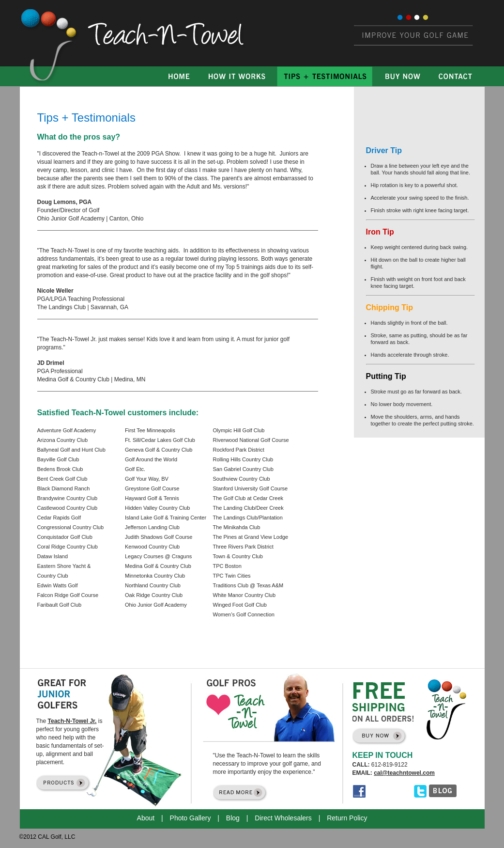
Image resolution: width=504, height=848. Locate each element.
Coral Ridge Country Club (68, 547)
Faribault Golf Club (60, 605)
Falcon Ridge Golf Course (68, 595)
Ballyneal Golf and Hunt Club (71, 450)
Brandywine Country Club (68, 498)
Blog (233, 818)
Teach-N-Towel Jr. (72, 721)
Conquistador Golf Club (65, 537)
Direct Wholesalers (283, 818)
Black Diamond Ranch (64, 488)
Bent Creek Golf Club (62, 479)
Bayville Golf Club (58, 459)
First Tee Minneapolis (150, 430)
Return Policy (347, 818)
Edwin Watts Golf (58, 585)
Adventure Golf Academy (67, 430)
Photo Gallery (191, 818)
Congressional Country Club (71, 527)
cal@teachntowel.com (404, 773)
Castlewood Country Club (68, 508)
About (146, 818)
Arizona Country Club (63, 440)
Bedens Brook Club (60, 469)
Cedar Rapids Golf (59, 518)
